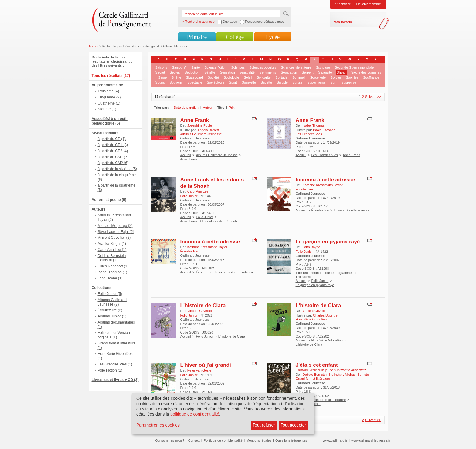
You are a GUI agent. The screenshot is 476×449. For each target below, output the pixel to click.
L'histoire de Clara (203, 305)
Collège (235, 37)
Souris (160, 82)
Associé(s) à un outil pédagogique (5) (110, 121)
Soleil (248, 77)
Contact (194, 440)
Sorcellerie (318, 77)
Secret (160, 72)
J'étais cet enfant (317, 365)
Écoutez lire (320, 210)
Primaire (197, 37)
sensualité (247, 72)
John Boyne (311, 247)
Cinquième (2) (109, 97)
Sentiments (268, 72)
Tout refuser (264, 425)
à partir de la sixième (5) (117, 169)
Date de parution (186, 108)
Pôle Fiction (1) (110, 370)
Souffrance (371, 77)
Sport (233, 82)
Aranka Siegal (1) (112, 244)
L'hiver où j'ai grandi (206, 365)
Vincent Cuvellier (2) (114, 238)
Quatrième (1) (109, 103)
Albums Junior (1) (112, 316)
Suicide (282, 82)
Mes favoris (343, 22)
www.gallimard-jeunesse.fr (371, 440)
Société (213, 77)
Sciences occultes (263, 67)
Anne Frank (195, 120)
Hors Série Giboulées (327, 340)
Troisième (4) (109, 91)
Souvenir (176, 82)
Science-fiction (216, 67)
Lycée (273, 37)
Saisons (161, 67)
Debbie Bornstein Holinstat (323, 375)
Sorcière (352, 77)
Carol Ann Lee (198, 191)
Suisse (297, 82)
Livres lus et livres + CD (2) (115, 380)
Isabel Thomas (314, 125)
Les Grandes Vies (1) (115, 364)
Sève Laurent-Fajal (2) (116, 232)
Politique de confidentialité (223, 440)
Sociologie (231, 77)
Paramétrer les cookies (158, 425)
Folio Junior (204, 217)
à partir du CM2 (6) (113, 163)
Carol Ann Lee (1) (112, 250)
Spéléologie (216, 82)
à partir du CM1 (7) (113, 157)
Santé (196, 67)
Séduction (192, 72)
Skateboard (194, 77)
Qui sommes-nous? (170, 440)
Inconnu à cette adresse (326, 180)
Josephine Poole (200, 125)
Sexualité (325, 72)
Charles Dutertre (325, 315)
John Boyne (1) (110, 278)
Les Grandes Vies (324, 155)
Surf (333, 82)
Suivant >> (373, 97)
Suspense (349, 82)
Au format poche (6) (109, 200)
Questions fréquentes (291, 440)
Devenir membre (369, 4)
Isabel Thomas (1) (112, 272)
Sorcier (336, 77)
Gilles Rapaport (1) (113, 266)
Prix (232, 108)
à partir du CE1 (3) (113, 145)
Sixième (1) (107, 109)
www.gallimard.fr (335, 440)
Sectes (175, 72)
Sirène (176, 77)
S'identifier (343, 4)
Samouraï (179, 67)
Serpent (308, 72)
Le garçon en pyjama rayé (328, 242)
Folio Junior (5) (110, 294)
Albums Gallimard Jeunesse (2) (112, 302)
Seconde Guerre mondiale (354, 67)
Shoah (342, 72)
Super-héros (316, 82)
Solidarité (264, 77)
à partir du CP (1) (112, 139)
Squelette (249, 82)
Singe (162, 77)
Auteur (208, 108)
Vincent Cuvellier (200, 311)
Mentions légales (259, 440)
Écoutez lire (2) (110, 310)
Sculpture (323, 67)
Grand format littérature (328, 400)
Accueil (94, 46)
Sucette (266, 82)
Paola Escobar (324, 130)
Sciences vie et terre (296, 67)
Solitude (281, 77)
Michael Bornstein (358, 375)
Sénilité (210, 72)
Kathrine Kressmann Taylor (323, 185)
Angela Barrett (208, 130)
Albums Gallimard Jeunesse (217, 155)
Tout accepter (293, 425)
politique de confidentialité (195, 414)
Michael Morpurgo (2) (115, 226)
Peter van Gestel (200, 370)
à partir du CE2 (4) (113, 151)
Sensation (228, 72)
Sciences (238, 67)
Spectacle (195, 82)
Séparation (289, 72)
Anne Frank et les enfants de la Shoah (209, 221)
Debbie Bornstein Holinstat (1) (112, 258)
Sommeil (299, 77)
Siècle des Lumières (366, 72)
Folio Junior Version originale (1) (114, 335)
